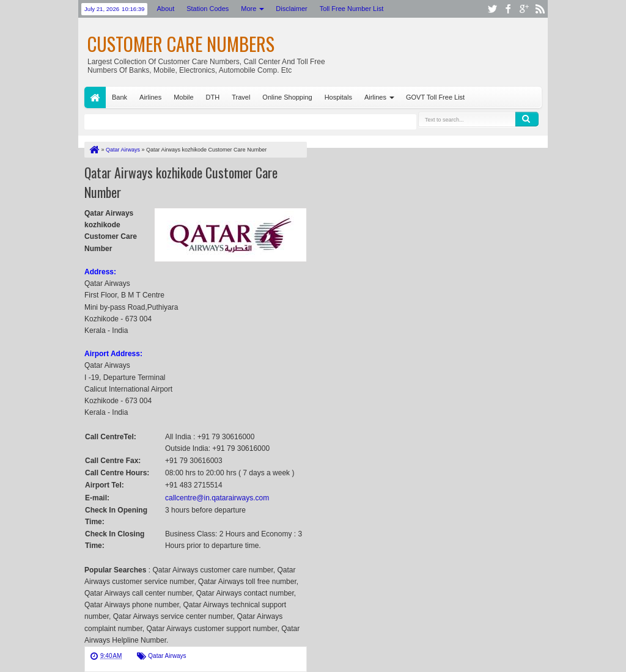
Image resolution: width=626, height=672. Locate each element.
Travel (241, 97)
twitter (492, 9)
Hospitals (338, 97)
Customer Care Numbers (181, 44)
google (524, 9)
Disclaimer (291, 9)
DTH (213, 97)
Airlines (150, 97)
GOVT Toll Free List (435, 97)
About (165, 9)
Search (527, 119)
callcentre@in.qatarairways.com (217, 498)
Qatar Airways (167, 656)
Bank (120, 97)
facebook (508, 9)
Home (95, 97)
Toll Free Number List (352, 9)
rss (540, 9)
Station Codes (208, 9)
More (249, 9)
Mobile (183, 97)
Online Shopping (287, 97)
